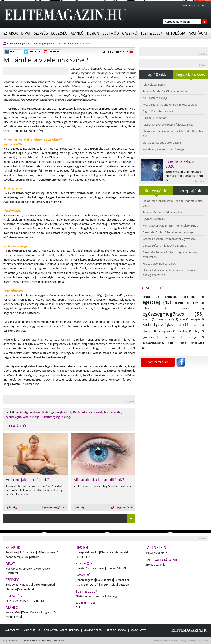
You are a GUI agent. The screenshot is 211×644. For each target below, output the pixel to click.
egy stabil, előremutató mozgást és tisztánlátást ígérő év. (184, 176)
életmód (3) (192, 309)
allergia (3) (182, 303)
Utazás (111, 568)
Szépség (41, 33)
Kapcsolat (12, 630)
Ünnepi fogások (85, 580)
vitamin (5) (149, 319)
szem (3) (185, 319)
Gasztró (130, 33)
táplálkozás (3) (174, 337)
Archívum (198, 33)
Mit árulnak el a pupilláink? (99, 480)
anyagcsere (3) (168, 331)
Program (47, 612)
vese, (26, 417)
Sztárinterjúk (14, 552)
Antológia (175, 33)
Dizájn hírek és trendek (114, 552)
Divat (26, 33)
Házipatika (37, 601)
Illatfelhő (11, 589)
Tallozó (80, 607)
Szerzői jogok (116, 630)
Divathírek (12, 573)
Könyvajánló (156, 191)
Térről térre (83, 557)
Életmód (111, 33)
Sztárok (11, 33)
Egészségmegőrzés (44, 44)
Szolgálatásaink (155, 565)
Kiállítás (35, 612)
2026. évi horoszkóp (88, 596)
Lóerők (80, 568)
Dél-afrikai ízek (99, 585)
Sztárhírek (29, 552)
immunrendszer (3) (154, 343)
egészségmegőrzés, (29, 412)
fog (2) (200, 331)
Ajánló (77, 33)
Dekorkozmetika (44, 585)
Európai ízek (122, 580)
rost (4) (184, 343)
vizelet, (99, 412)
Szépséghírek (26, 589)
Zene (25, 612)
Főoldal (13, 44)
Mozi (18, 612)
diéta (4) (173, 343)
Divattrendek (42, 569)
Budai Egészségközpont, (57, 412)
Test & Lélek (151, 33)
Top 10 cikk (156, 74)
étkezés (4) (149, 331)
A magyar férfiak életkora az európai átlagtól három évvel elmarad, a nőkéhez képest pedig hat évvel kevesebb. (34, 490)
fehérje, (35, 417)
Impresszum (31, 630)
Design (93, 33)
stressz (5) (151, 297)
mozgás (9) (198, 319)
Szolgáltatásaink (161, 560)
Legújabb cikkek (190, 74)
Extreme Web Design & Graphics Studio (186, 640)
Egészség (59, 33)
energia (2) (196, 337)
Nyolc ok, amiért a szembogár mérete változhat (103, 486)
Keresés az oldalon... (205, 22)
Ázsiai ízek (82, 585)
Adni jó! (121, 568)
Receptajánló (190, 191)
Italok (113, 585)
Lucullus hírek (105, 580)
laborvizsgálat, (113, 412)
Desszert (124, 585)
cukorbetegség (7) (168, 319)
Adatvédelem (93, 630)
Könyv (9, 612)
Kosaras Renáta (156, 553)
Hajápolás (26, 585)
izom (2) (198, 303)
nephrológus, (14, 417)
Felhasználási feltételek (62, 630)
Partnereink (157, 548)
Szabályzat (138, 630)
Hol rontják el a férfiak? (27, 480)
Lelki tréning (109, 596)
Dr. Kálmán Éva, (83, 412)
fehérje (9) (155, 308)
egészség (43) (157, 302)
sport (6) (198, 325)
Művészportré (46, 552)
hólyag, (66, 417)
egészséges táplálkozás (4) (185, 297)
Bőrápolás (12, 585)
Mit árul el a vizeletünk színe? (74, 44)
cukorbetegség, (51, 417)
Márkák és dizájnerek (19, 569)
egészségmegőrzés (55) (173, 314)
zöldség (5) (186, 331)
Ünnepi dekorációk (87, 552)
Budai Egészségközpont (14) (166, 325)
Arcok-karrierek (95, 568)
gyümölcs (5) (151, 337)
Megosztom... (33, 557)
